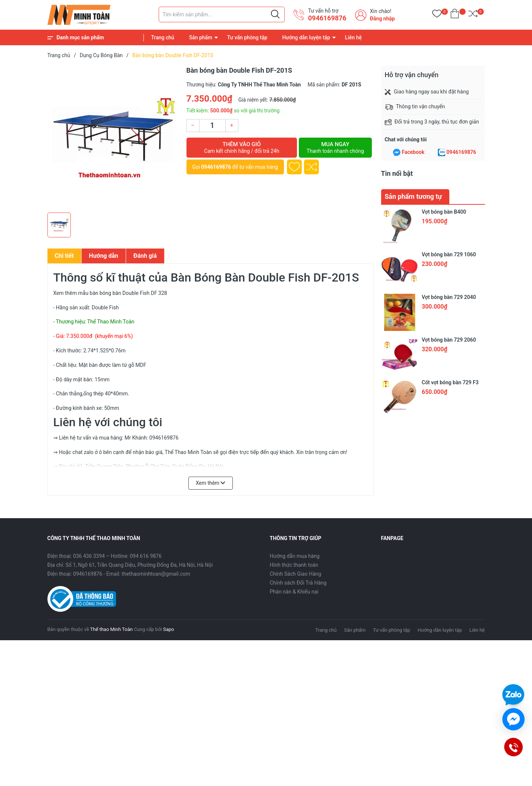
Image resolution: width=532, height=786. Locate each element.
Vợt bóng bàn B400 (444, 212)
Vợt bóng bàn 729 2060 (449, 340)
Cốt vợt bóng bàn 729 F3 (450, 382)
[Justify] (275, 14)
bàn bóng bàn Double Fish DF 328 (128, 293)
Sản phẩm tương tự (414, 196)
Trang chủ (163, 37)
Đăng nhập (382, 19)
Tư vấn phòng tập (247, 37)
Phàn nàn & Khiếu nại (294, 592)
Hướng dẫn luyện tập (306, 37)
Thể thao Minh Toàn (111, 629)
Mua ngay (335, 148)
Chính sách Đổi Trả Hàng (298, 583)
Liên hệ (353, 37)
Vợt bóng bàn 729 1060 (449, 254)
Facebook (413, 152)
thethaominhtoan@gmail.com (156, 574)
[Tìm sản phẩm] (222, 14)
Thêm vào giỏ (242, 148)
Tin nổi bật (397, 173)
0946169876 (327, 18)
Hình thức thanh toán (294, 565)
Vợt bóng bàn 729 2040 (449, 297)
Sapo (169, 629)
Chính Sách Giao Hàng (296, 574)
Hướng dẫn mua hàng (295, 556)
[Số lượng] (212, 126)
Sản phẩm (201, 37)
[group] (113, 137)
